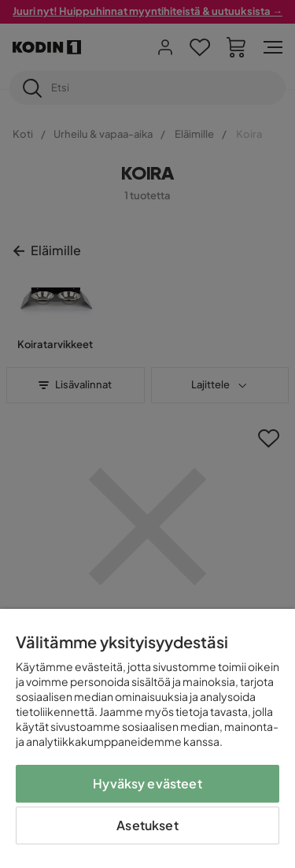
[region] (147, 738)
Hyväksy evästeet (147, 783)
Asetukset (147, 825)
